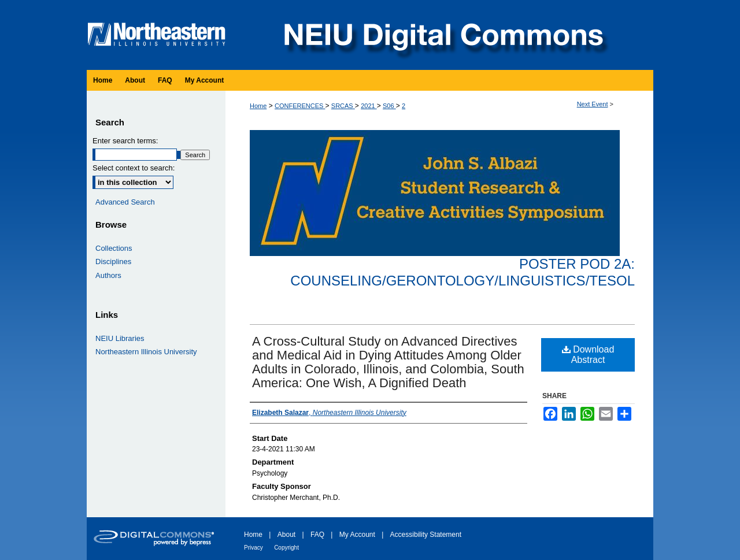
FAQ (317, 535)
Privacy (254, 548)
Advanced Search (125, 202)
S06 (389, 106)
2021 (369, 106)
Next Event (593, 104)
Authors (108, 275)
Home (258, 106)
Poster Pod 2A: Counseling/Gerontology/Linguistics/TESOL (462, 272)
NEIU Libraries (120, 338)
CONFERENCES (300, 106)
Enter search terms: (125, 141)
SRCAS (343, 106)
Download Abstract (588, 355)
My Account (357, 535)
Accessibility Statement (426, 535)
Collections (114, 248)
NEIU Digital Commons (442, 35)
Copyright (286, 548)
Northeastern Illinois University (146, 352)
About (286, 535)
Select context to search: (134, 168)
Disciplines (113, 262)
